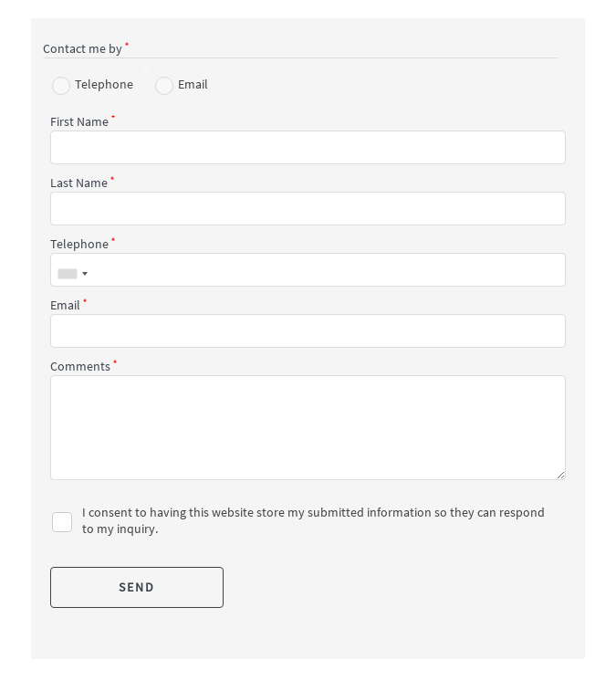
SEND (137, 587)
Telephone (104, 84)
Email (193, 84)
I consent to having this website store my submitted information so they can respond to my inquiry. (313, 520)
